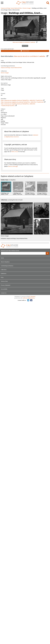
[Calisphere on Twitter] (28, 300)
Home (2, 258)
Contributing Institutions (7, 266)
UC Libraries (32, 297)
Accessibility (4, 289)
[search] (48, 3)
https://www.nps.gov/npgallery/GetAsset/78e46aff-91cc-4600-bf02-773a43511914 (22, 100)
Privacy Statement (6, 285)
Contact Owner (25, 51)
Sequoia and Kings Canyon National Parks (11, 8)
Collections (4, 270)
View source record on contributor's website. (30, 56)
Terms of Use (4, 281)
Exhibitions (4, 274)
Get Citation (25, 46)
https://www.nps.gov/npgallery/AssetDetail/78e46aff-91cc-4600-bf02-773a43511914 (22, 102)
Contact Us (4, 293)
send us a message (13, 166)
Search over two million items (10, 251)
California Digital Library (29, 298)
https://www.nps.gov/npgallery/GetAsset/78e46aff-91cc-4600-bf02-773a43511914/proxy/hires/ (18, 105)
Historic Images (27, 8)
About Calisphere (5, 262)
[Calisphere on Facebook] (31, 300)
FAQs (2, 277)
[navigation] (2, 3)
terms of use (15, 152)
